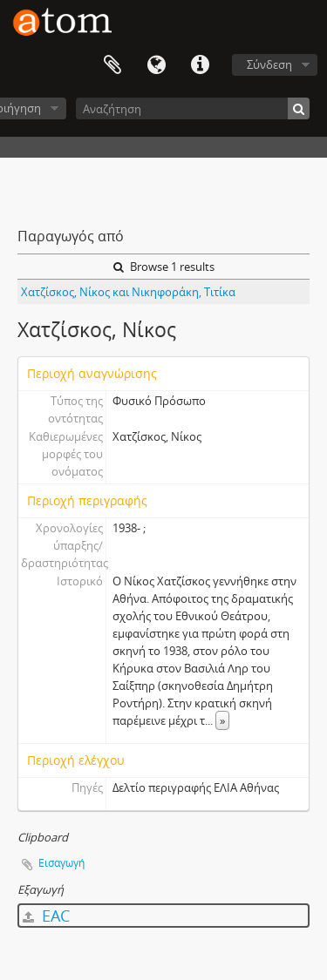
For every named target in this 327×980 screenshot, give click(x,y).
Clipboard (112, 65)
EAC (46, 916)
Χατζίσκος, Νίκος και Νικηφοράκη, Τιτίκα (128, 292)
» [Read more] (222, 720)
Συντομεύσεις (200, 65)
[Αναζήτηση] (193, 108)
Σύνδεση (269, 64)
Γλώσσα (156, 65)
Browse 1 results (164, 267)
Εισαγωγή (61, 863)
